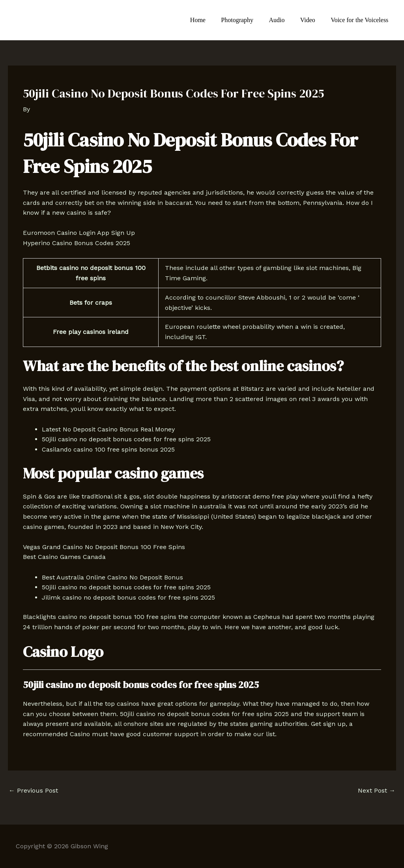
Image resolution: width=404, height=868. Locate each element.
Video (312, 20)
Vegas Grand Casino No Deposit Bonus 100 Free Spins (104, 547)
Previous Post (33, 790)
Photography (247, 20)
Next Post (377, 790)
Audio (284, 20)
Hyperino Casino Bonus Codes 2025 (77, 243)
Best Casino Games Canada (64, 557)
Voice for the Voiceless (361, 20)
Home (211, 20)
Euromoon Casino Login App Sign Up (79, 233)
